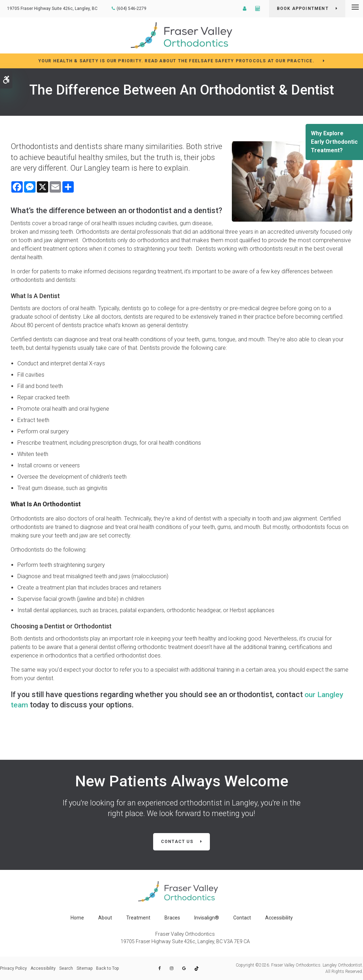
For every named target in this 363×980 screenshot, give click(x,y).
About (105, 918)
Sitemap (85, 968)
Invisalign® (207, 918)
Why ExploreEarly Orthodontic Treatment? (334, 142)
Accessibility (279, 918)
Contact (242, 918)
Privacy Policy (13, 968)
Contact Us (177, 842)
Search (66, 968)
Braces (172, 918)
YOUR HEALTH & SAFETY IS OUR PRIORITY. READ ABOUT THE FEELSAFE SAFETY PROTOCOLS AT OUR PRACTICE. (177, 61)
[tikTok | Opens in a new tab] (192, 968)
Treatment (138, 918)
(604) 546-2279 (132, 8)
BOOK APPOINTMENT (303, 8)
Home (77, 918)
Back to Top (107, 968)
